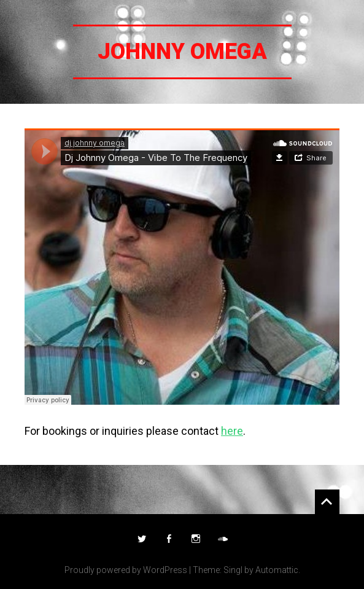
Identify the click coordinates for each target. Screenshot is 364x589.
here (232, 431)
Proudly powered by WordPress (126, 570)
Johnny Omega (182, 52)
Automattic (277, 570)
